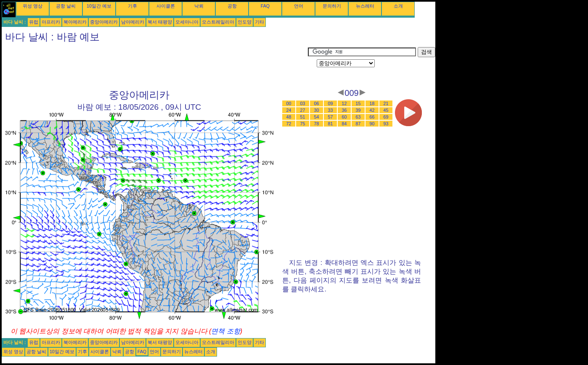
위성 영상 (33, 6)
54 (317, 117)
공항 (232, 6)
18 (372, 103)
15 (358, 103)
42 (372, 110)
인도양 (245, 22)
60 (344, 117)
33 (331, 110)
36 (344, 110)
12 (344, 103)
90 (372, 124)
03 (303, 103)
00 (289, 103)
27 (303, 110)
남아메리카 (133, 22)
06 (317, 103)
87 (358, 124)
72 (289, 124)
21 (386, 103)
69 (386, 117)
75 (303, 124)
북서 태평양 (160, 22)
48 (289, 117)
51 (303, 117)
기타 (260, 22)
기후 (132, 6)
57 (331, 117)
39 (358, 110)
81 (331, 124)
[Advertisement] (155, 66)
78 (317, 124)
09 (331, 103)
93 (386, 124)
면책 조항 (225, 331)
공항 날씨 (66, 6)
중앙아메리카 (104, 22)
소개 (398, 6)
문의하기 (332, 6)
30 (317, 110)
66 (372, 117)
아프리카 (51, 22)
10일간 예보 (99, 6)
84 (344, 124)
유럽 (34, 22)
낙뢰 (199, 6)
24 (289, 110)
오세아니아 (187, 22)
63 (358, 117)
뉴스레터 (365, 6)
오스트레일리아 (218, 22)
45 (386, 110)
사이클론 (166, 6)
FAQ (265, 6)
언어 (299, 6)
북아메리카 (75, 22)
